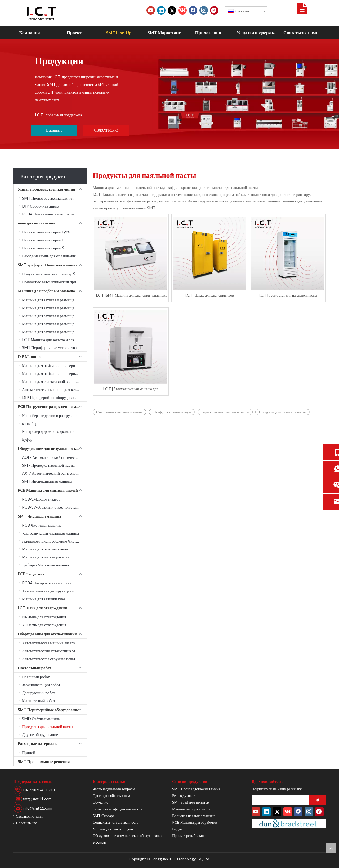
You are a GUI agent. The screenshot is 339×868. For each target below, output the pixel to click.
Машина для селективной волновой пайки (55, 381)
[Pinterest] (214, 10)
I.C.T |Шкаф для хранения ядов (209, 295)
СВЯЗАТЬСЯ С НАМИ (106, 132)
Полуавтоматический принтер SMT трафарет (55, 274)
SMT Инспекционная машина (47, 481)
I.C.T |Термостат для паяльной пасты (288, 295)
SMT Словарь (104, 816)
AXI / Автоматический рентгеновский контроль (55, 473)
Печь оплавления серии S (43, 248)
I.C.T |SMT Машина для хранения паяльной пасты (131, 295)
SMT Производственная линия (48, 198)
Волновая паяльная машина (194, 816)
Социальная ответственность (115, 822)
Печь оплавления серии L (43, 240)
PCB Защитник (31, 574)
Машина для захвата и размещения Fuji (55, 332)
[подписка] (318, 800)
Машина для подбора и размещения (50, 291)
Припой (29, 752)
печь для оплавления (37, 223)
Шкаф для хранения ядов (172, 412)
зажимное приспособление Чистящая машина (55, 541)
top (331, 848)
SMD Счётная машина (41, 719)
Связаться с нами (29, 816)
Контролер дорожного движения (49, 431)
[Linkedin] (161, 10)
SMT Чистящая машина (39, 516)
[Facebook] (193, 10)
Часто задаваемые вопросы (114, 789)
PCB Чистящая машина (42, 525)
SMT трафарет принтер (191, 802)
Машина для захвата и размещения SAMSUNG (55, 300)
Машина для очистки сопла (45, 549)
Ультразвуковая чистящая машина (50, 533)
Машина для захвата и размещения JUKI (55, 308)
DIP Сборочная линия (41, 206)
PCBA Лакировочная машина (47, 583)
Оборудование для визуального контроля (52, 448)
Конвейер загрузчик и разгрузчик (50, 415)
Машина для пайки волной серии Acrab (55, 365)
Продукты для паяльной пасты (48, 726)
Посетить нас (26, 823)
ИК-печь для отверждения (44, 617)
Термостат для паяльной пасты (225, 412)
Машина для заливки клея (44, 599)
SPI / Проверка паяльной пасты (48, 465)
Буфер (27, 439)
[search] (279, 800)
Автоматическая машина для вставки (53, 389)
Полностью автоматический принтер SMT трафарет (55, 282)
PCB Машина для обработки (195, 822)
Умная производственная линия (46, 189)
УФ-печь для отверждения (44, 625)
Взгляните (54, 130)
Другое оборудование (40, 734)
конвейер (30, 423)
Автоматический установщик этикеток (54, 651)
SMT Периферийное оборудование (48, 710)
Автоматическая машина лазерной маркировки (55, 643)
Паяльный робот (36, 677)
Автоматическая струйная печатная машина (55, 659)
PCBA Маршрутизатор (41, 499)
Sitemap (99, 842)
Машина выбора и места (191, 809)
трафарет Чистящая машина (45, 565)
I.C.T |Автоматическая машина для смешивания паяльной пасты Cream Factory (131, 389)
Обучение (100, 802)
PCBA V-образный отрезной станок (52, 507)
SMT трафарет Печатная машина (48, 265)
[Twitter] (172, 10)
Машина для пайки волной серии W (52, 373)
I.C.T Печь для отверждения (42, 608)
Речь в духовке (184, 796)
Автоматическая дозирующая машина (54, 591)
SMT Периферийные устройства (49, 347)
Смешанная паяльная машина (119, 412)
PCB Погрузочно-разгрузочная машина (52, 406)
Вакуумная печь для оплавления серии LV (55, 256)
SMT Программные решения (44, 761)
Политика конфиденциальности (118, 809)
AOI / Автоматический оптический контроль (55, 457)
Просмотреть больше (189, 836)
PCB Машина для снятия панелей (48, 490)
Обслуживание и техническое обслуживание (128, 836)
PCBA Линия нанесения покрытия (51, 214)
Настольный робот (34, 668)
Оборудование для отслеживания (47, 634)
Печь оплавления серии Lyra (46, 232)
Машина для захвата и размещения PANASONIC (55, 324)
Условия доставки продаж (113, 829)
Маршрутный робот (39, 700)
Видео (177, 829)
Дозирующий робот (39, 693)
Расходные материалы (38, 743)
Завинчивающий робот (41, 685)
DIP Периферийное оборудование (51, 397)
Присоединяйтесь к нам (111, 796)
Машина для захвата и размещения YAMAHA (55, 316)
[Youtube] (151, 10)
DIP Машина (29, 356)
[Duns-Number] (289, 823)
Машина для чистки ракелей (46, 557)
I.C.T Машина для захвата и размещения (55, 340)
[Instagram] (204, 10)
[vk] (182, 10)
